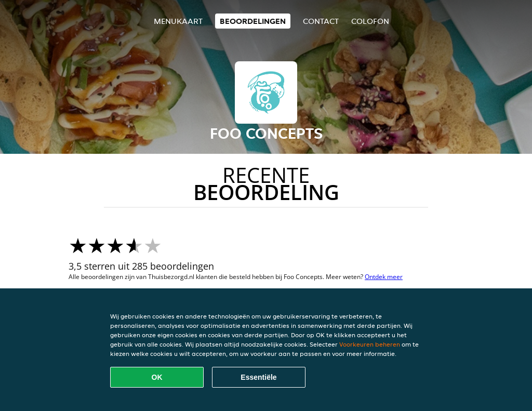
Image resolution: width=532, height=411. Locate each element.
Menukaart (178, 21)
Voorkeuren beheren (370, 344)
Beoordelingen (253, 21)
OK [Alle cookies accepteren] (157, 377)
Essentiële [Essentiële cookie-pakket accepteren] (258, 377)
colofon (370, 21)
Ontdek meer (384, 277)
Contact (321, 21)
